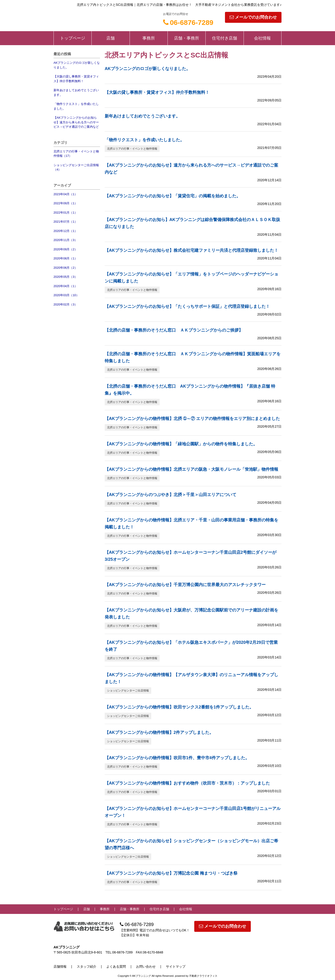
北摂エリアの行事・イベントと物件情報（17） (76, 154)
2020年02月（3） (65, 304)
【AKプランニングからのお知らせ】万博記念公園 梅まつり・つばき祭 (171, 873)
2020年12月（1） (65, 231)
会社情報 (262, 38)
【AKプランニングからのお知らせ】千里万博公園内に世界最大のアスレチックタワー (185, 585)
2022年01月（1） (65, 213)
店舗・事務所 (187, 38)
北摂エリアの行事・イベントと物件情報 (132, 149)
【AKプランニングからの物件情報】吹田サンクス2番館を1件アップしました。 (179, 707)
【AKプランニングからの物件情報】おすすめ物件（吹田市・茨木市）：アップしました (187, 783)
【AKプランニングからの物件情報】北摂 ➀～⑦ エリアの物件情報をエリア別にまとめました (192, 419)
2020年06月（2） (65, 268)
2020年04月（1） (65, 286)
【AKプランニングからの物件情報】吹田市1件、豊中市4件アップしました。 (177, 758)
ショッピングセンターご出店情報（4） (76, 167)
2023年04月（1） (65, 194)
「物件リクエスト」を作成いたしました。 (76, 106)
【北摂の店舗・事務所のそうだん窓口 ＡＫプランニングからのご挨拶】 (174, 330)
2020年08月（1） (65, 258)
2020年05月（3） (65, 277)
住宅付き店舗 (224, 38)
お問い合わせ (146, 967)
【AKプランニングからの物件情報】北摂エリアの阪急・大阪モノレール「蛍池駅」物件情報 (191, 469)
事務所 (149, 38)
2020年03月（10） (66, 295)
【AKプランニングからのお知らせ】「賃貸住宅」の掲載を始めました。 (173, 196)
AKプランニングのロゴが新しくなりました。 (77, 65)
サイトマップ (176, 967)
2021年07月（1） (65, 222)
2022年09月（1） (65, 203)
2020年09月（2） (65, 249)
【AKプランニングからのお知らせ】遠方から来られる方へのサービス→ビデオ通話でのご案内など (76, 122)
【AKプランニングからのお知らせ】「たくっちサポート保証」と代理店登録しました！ (187, 306)
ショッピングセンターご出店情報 (128, 691)
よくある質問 (116, 967)
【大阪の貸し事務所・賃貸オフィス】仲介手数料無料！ (76, 79)
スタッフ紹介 (87, 967)
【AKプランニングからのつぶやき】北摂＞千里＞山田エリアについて (171, 495)
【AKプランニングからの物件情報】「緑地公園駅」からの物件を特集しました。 (181, 444)
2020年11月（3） (65, 240)
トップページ (73, 38)
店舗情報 (60, 967)
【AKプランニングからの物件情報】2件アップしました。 (159, 732)
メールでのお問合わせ (253, 17)
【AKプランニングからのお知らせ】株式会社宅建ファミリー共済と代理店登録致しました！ (191, 250)
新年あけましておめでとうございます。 (76, 92)
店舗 (111, 38)
